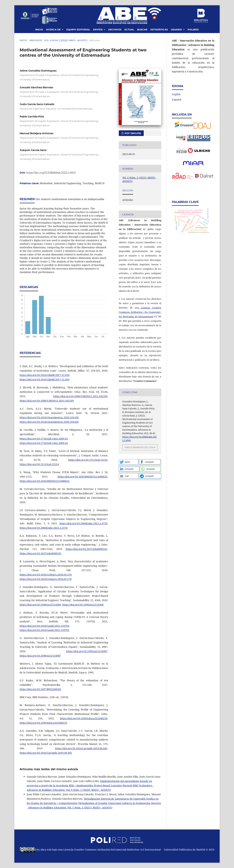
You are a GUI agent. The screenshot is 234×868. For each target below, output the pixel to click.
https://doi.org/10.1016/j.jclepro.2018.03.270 (46, 575)
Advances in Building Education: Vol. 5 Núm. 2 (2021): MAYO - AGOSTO (70, 808)
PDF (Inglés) (132, 133)
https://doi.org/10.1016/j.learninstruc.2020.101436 (49, 417)
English (176, 94)
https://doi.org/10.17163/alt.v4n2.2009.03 (44, 439)
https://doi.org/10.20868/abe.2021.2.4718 (83, 523)
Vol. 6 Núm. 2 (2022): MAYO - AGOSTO (66, 40)
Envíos (98, 29)
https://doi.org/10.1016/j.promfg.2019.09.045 (81, 748)
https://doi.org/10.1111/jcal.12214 (88, 460)
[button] (129, 462)
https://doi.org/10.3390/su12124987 (87, 651)
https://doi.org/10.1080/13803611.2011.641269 (80, 396)
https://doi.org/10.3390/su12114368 (40, 605)
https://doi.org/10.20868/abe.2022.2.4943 (51, 173)
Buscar (142, 29)
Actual (129, 29)
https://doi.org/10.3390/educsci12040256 (84, 718)
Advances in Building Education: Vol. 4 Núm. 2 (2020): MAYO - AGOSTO (69, 790)
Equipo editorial (78, 29)
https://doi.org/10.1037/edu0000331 (87, 549)
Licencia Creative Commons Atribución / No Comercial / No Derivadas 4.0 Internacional (140, 312)
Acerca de (54, 29)
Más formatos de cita (139, 447)
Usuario (177, 29)
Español (177, 100)
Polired (193, 29)
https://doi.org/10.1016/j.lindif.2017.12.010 (45, 375)
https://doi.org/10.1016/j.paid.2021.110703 (44, 626)
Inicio (39, 29)
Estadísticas (159, 29)
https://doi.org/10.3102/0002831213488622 (82, 477)
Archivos (115, 29)
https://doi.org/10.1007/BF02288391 (40, 689)
